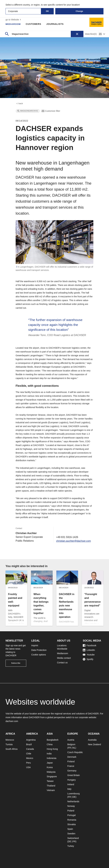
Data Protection (39, 650)
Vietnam (51, 790)
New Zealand (95, 744)
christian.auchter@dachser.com (73, 541)
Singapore (52, 776)
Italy (69, 789)
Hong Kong (52, 749)
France (71, 766)
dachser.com (12, 721)
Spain (70, 829)
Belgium (71, 744)
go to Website (14, 20)
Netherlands (73, 801)
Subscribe (16, 663)
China (50, 744)
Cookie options (39, 655)
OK (47, 11)
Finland (71, 761)
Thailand (51, 786)
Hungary (71, 780)
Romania (72, 820)
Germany (72, 771)
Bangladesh (53, 740)
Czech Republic (75, 752)
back (19, 104)
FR (70, 748)
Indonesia (52, 758)
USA (28, 767)
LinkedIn (89, 650)
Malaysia (51, 772)
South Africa (12, 749)
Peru (28, 763)
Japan (50, 763)
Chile (29, 754)
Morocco (10, 740)
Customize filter (51, 111)
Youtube (89, 655)
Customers (34, 24)
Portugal (71, 815)
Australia (92, 740)
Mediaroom (13, 24)
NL (74, 748)
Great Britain (74, 775)
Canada (30, 749)
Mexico (30, 758)
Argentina (31, 740)
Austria (71, 740)
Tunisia (9, 744)
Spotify (88, 659)
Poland (71, 811)
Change (79, 11)
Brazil (29, 744)
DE (74, 797)
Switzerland (73, 838)
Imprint (35, 645)
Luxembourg (73, 794)
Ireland (71, 784)
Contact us (62, 663)
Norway (71, 806)
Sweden (71, 834)
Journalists (55, 24)
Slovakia (71, 824)
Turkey (71, 846)
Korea (50, 767)
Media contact (64, 658)
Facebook (89, 645)
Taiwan (50, 781)
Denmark (72, 757)
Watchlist (91, 34)
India (49, 754)
